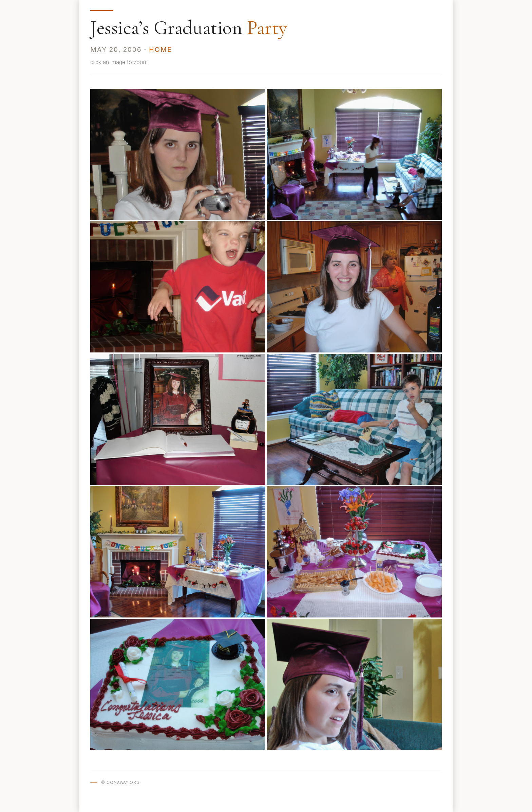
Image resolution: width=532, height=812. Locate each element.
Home (160, 49)
